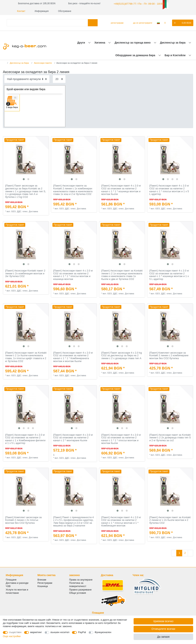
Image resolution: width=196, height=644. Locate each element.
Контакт (172, 3)
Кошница (43, 586)
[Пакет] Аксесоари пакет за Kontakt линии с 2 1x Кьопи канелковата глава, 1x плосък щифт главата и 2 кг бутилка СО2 (26, 357)
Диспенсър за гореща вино (133, 42)
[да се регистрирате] (140, 22)
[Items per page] (59, 79)
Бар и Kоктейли (175, 55)
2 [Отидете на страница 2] (185, 552)
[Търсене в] (93, 22)
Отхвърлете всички (163, 629)
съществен (15, 632)
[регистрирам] (116, 22)
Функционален (103, 632)
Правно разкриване (80, 589)
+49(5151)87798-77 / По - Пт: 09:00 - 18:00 (135, 3)
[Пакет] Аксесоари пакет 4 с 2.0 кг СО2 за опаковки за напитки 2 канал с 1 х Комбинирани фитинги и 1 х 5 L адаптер (25, 439)
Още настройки (12, 636)
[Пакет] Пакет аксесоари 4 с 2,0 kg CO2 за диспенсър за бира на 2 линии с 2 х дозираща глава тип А (122, 355)
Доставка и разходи (17, 583)
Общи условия (78, 592)
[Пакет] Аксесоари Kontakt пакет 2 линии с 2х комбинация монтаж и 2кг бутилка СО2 (25, 273)
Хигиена (100, 42)
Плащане (11, 579)
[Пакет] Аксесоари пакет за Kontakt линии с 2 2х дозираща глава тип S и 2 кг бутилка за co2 (170, 437)
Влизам (42, 579)
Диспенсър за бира (173, 42)
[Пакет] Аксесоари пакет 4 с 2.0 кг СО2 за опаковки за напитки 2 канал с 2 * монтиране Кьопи (73, 437)
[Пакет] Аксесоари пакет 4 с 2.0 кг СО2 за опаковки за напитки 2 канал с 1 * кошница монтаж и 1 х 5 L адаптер (169, 275)
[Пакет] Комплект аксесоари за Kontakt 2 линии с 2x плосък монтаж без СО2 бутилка (23, 520)
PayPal (82, 632)
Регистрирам (45, 583)
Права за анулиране (81, 579)
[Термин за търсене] (47, 22)
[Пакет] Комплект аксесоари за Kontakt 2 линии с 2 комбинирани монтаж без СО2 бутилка (169, 355)
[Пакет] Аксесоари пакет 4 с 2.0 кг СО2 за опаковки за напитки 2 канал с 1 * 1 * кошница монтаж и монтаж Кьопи (121, 190)
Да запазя (163, 637)
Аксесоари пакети (43, 63)
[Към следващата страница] (190, 553)
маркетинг (36, 632)
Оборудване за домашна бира (136, 55)
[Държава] (158, 22)
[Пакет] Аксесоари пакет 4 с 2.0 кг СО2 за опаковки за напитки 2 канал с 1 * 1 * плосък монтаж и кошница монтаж (73, 275)
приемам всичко (163, 621)
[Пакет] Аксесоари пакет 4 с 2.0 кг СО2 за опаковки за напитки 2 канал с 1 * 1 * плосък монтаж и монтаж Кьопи (121, 439)
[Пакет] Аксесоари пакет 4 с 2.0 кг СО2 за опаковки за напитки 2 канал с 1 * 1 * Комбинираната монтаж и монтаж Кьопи (73, 357)
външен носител (60, 632)
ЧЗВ (8, 586)
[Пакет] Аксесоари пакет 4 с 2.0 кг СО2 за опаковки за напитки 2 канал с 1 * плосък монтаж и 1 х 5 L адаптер (169, 190)
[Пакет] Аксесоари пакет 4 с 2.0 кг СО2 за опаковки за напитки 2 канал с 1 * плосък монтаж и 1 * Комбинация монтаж (121, 521)
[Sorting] (27, 79)
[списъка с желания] (167, 22)
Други (82, 42)
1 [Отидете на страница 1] (179, 552)
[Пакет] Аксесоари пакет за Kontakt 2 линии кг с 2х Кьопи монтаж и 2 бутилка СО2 (170, 520)
